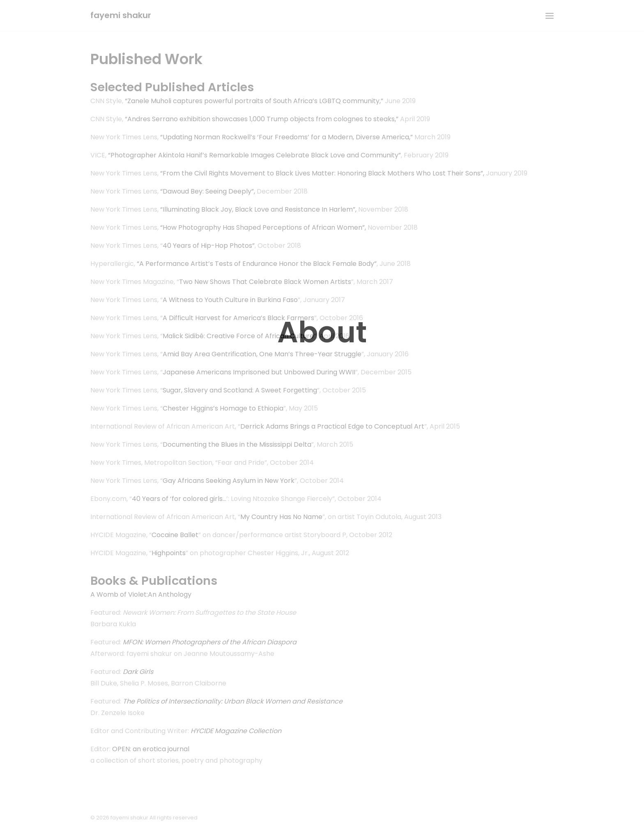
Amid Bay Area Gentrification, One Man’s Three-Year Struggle (262, 354)
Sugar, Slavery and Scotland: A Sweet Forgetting (240, 390)
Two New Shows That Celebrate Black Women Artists (265, 282)
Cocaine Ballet (175, 535)
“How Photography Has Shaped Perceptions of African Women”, (263, 227)
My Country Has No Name (281, 517)
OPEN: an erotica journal (151, 749)
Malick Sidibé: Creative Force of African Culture (238, 336)
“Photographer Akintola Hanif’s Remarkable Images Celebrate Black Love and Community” (254, 155)
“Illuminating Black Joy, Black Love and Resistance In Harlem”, (258, 209)
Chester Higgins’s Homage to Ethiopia (223, 408)
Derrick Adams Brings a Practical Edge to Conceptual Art (332, 426)
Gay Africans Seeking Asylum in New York (229, 481)
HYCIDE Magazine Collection (236, 731)
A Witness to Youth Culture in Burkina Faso (230, 300)
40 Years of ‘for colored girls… (179, 499)
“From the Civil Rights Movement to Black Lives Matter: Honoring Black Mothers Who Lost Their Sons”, (322, 173)
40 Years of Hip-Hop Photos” (209, 246)
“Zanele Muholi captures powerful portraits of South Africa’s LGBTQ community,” (254, 101)
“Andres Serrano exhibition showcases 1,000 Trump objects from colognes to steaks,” (262, 119)
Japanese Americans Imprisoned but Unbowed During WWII (259, 372)
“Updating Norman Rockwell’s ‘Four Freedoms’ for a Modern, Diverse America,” (286, 137)
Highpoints (169, 553)
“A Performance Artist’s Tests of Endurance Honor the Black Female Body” (257, 264)
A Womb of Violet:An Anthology (141, 594)
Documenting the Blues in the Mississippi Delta (237, 444)
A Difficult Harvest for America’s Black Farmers (238, 318)
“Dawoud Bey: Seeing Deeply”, (208, 191)
